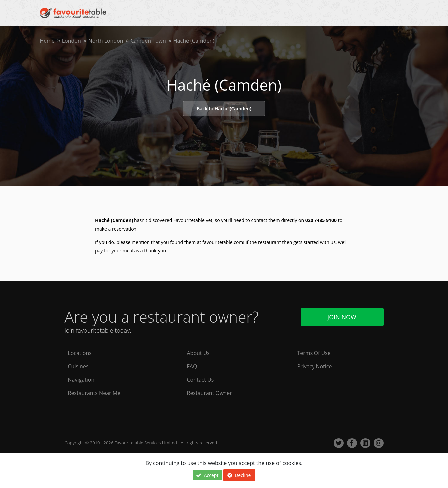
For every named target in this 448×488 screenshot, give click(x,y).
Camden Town (148, 41)
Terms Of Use (314, 353)
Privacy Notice (315, 366)
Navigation (81, 380)
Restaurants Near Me (94, 393)
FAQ (192, 366)
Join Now (342, 317)
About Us (198, 353)
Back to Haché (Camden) (224, 108)
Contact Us (200, 380)
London (72, 41)
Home (47, 41)
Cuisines (78, 366)
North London (106, 41)
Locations (80, 353)
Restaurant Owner (210, 393)
